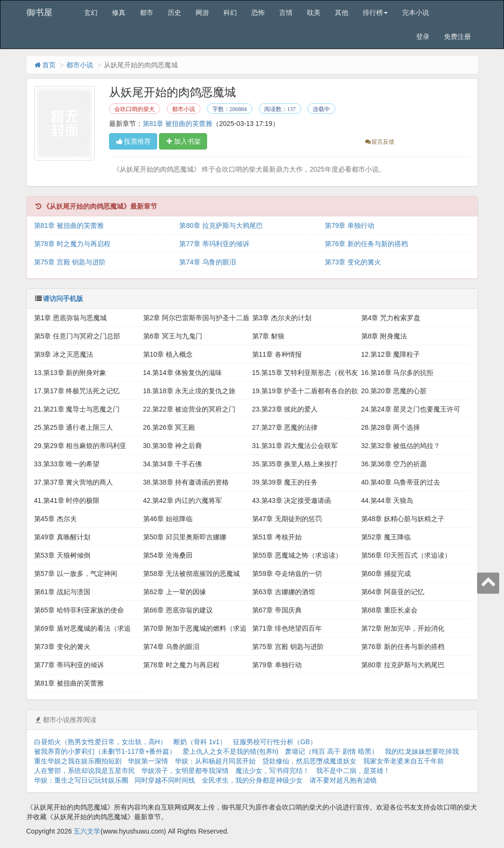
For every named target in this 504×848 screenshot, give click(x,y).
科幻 (230, 12)
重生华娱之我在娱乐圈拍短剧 (78, 761)
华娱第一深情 (148, 761)
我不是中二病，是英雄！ (353, 771)
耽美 (314, 12)
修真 (119, 12)
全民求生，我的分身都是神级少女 (252, 780)
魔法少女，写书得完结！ (272, 771)
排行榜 (375, 12)
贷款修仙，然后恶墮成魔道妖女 (309, 761)
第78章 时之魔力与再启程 (72, 244)
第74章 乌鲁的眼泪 (207, 262)
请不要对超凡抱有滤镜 (343, 780)
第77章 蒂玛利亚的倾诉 (214, 244)
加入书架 (183, 141)
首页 (45, 65)
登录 (423, 37)
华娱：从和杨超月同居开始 (215, 761)
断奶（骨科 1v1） (200, 742)
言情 (286, 12)
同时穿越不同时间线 (165, 780)
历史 (174, 12)
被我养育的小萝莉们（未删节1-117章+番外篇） (105, 751)
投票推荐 (133, 141)
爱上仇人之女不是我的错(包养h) (230, 751)
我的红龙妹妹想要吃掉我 (422, 751)
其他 (342, 12)
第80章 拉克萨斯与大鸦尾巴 (221, 225)
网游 (202, 12)
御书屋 (39, 12)
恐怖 (258, 12)
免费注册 (457, 37)
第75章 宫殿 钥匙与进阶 (70, 262)
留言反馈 (379, 142)
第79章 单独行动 (350, 225)
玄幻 (91, 12)
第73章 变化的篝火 (353, 262)
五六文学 (87, 831)
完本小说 (416, 12)
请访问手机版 (63, 299)
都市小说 (80, 65)
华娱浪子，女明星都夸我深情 (185, 771)
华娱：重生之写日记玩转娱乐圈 (81, 780)
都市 (147, 12)
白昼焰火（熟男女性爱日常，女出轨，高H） (100, 742)
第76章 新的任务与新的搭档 (366, 244)
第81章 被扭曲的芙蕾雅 (178, 124)
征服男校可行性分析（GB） (275, 742)
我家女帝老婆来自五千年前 (404, 761)
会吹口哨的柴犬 (135, 109)
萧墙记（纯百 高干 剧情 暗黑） (332, 751)
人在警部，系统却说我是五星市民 (85, 771)
